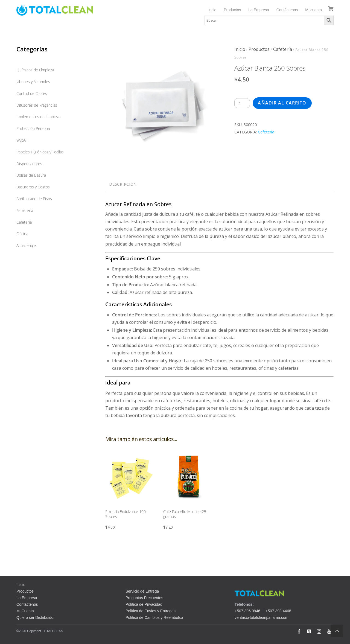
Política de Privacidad (144, 604)
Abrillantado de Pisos (34, 199)
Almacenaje (26, 245)
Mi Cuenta (25, 611)
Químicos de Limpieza (35, 70)
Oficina (22, 234)
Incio (212, 10)
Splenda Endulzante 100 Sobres (126, 514)
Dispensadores (29, 164)
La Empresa (259, 10)
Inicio (240, 49)
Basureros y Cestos (33, 187)
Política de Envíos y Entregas (151, 611)
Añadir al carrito (282, 103)
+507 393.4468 (278, 611)
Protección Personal (33, 128)
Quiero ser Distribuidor (36, 617)
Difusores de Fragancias (37, 105)
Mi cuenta (313, 10)
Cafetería (283, 49)
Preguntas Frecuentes (144, 598)
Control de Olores (32, 93)
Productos (232, 10)
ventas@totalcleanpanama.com (261, 617)
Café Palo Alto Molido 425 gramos (185, 514)
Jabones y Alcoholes (33, 82)
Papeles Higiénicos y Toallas (40, 152)
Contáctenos (287, 10)
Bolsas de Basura (31, 175)
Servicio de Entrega (142, 591)
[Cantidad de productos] (242, 103)
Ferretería (25, 210)
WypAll (22, 140)
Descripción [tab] (123, 184)
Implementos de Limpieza (38, 117)
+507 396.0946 (247, 611)
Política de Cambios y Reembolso (154, 617)
